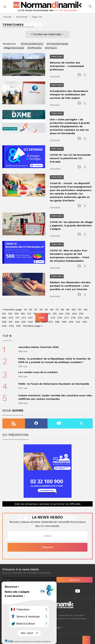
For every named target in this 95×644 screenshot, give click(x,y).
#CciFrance (51, 48)
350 (37, 322)
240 (74, 314)
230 (68, 314)
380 (57, 322)
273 (30, 318)
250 (81, 314)
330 (24, 322)
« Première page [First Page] (12, 310)
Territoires (22, 17)
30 (36, 310)
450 (18, 326)
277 (66, 318)
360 (44, 322)
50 (46, 310)
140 (10, 314)
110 (80, 310)
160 (23, 314)
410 (78, 322)
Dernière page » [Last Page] (33, 326)
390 (64, 322)
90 (68, 310)
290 (87, 318)
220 (61, 314)
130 (4, 314)
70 (57, 310)
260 (4, 318)
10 (25, 310)
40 (41, 310)
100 (74, 310)
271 (17, 318)
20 (30, 310)
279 (80, 318)
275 (53, 318)
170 (29, 314)
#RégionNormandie (14, 48)
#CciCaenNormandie (57, 44)
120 (85, 310)
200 (48, 314)
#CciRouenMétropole (32, 44)
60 (52, 310)
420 (84, 322)
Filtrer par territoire (47, 34)
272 (24, 318)
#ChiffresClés (35, 48)
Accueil (7, 17)
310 (11, 322)
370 (51, 322)
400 (71, 322)
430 (4, 326)
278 (73, 318)
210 (55, 314)
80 (62, 310)
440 (11, 326)
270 (11, 318)
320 (17, 322)
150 (17, 314)
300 (4, 322)
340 (30, 322)
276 (60, 318)
